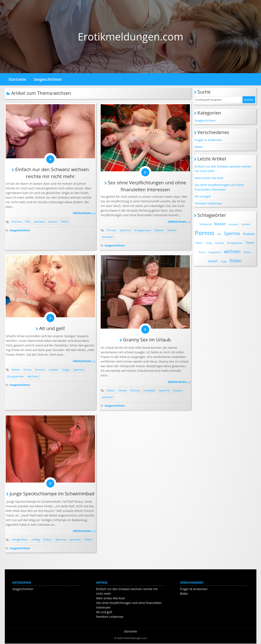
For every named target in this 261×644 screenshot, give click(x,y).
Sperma (125, 230)
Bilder (199, 147)
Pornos (16, 222)
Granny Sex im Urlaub (147, 340)
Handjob (149, 391)
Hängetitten (20, 540)
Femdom (234, 224)
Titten (65, 222)
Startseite (17, 79)
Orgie (66, 370)
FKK (27, 222)
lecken (172, 230)
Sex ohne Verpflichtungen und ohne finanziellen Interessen (219, 187)
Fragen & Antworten (208, 140)
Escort (53, 222)
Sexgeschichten (48, 79)
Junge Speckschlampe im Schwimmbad (52, 494)
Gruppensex (143, 230)
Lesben (54, 370)
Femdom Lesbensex (208, 203)
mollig (36, 540)
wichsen (39, 222)
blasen (159, 230)
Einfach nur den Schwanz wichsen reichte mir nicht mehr (223, 169)
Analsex (249, 234)
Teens (250, 243)
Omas (27, 370)
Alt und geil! (52, 329)
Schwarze (205, 224)
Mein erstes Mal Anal (209, 178)
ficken (16, 370)
